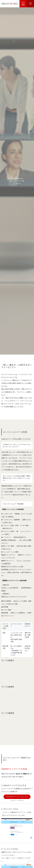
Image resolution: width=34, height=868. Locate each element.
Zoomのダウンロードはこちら (17, 797)
